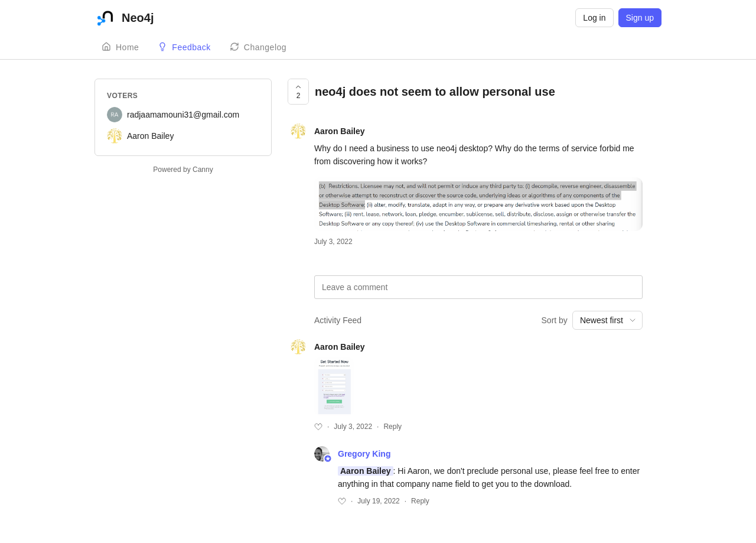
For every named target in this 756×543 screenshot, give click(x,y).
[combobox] (607, 320)
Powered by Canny (183, 170)
